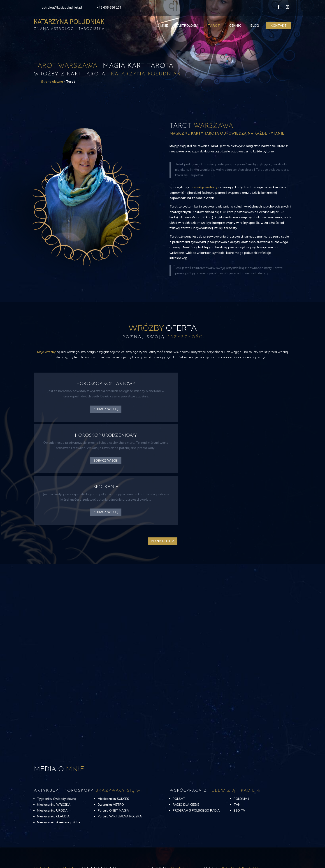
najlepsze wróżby (94, 796)
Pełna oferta (163, 446)
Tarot (214, 26)
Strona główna (52, 82)
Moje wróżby (46, 352)
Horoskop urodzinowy (78, 801)
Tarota (55, 801)
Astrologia (188, 26)
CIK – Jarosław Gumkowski (268, 846)
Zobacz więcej (74, 417)
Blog (255, 26)
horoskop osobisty (204, 187)
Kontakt (279, 26)
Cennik (235, 26)
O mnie (162, 26)
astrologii (41, 801)
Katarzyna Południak (85, 846)
